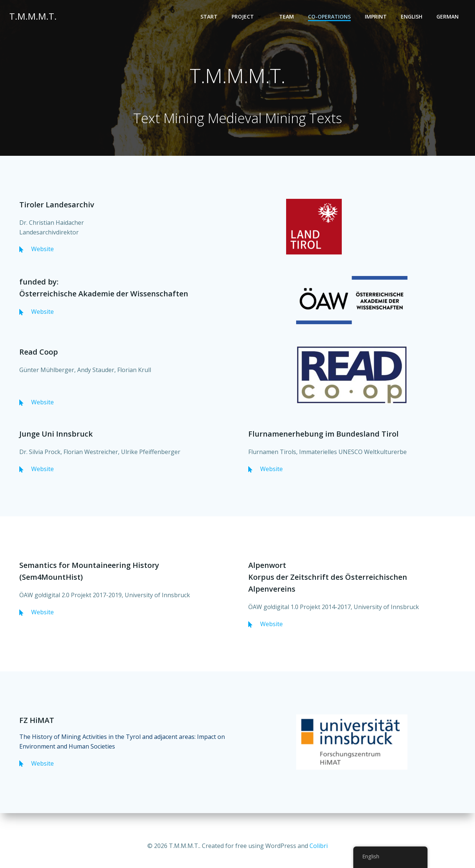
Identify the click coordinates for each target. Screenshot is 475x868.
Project (249, 17)
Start (209, 17)
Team (287, 17)
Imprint (376, 17)
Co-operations (330, 17)
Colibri (319, 846)
